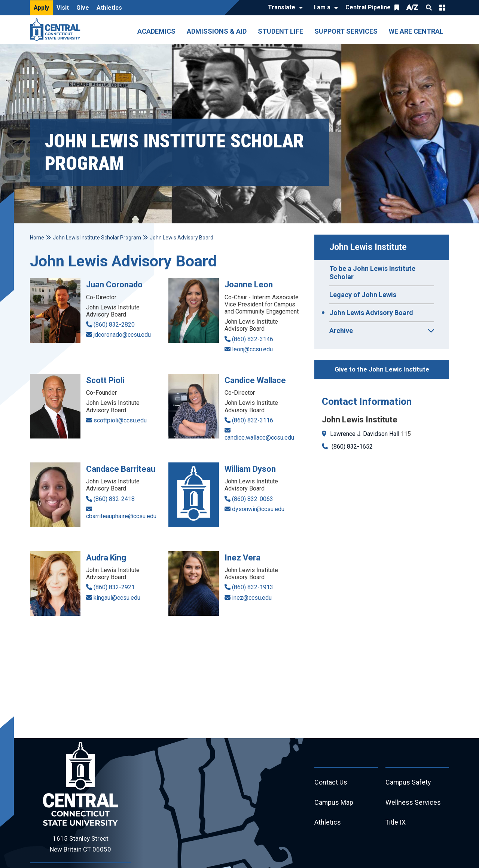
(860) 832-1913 (253, 587)
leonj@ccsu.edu (252, 349)
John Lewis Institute (368, 247)
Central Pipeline (368, 7)
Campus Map (334, 803)
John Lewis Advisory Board (371, 313)
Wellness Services (413, 803)
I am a (322, 7)
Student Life (280, 31)
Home (37, 238)
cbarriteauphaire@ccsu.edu (121, 516)
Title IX (396, 823)
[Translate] (283, 8)
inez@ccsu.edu (252, 598)
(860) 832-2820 (114, 325)
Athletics (109, 8)
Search (429, 7)
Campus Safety (408, 783)
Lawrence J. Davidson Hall (365, 434)
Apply (41, 8)
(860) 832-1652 (352, 447)
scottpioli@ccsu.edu (120, 420)
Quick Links (442, 7)
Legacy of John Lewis (363, 295)
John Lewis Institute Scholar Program (97, 238)
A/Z (412, 7)
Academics (156, 31)
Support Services (346, 31)
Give (83, 8)
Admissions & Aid (217, 31)
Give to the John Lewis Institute (382, 369)
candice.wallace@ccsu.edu (259, 438)
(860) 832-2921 (114, 587)
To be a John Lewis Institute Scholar (372, 273)
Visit (63, 8)
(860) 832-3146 (253, 339)
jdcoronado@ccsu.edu (122, 335)
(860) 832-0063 (253, 499)
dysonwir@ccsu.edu (258, 509)
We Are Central (416, 31)
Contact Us (331, 783)
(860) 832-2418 (114, 499)
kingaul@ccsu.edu (117, 598)
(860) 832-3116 (253, 420)
